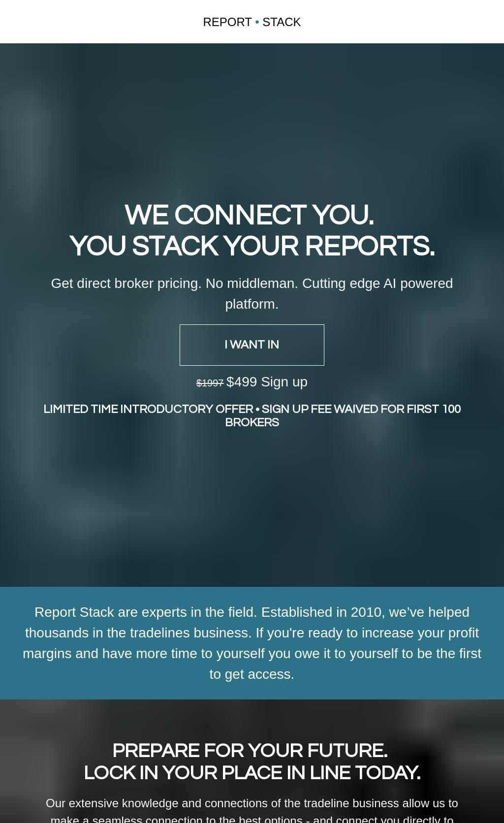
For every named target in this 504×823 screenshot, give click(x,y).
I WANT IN (252, 296)
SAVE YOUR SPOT (252, 780)
